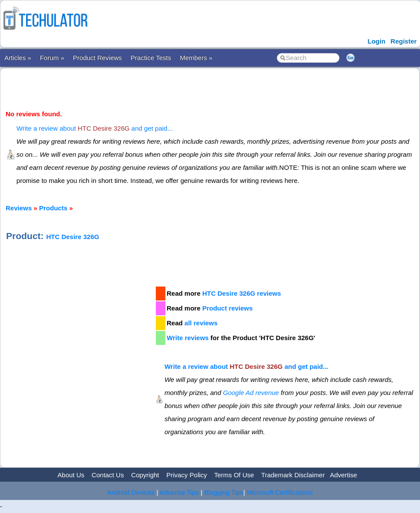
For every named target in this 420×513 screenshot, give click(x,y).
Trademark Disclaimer (293, 475)
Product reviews (228, 308)
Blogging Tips (224, 492)
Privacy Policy (186, 475)
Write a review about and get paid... (95, 128)
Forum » (52, 58)
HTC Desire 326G (73, 237)
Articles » (18, 58)
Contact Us (108, 475)
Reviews (19, 208)
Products (53, 208)
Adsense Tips (179, 492)
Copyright (145, 475)
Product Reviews (98, 58)
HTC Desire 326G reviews (242, 293)
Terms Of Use (234, 475)
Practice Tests (151, 58)
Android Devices (131, 492)
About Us (71, 475)
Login (376, 41)
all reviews (201, 323)
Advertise (344, 475)
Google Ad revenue (251, 393)
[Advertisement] (80, 347)
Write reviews (188, 338)
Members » (196, 58)
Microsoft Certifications (280, 492)
